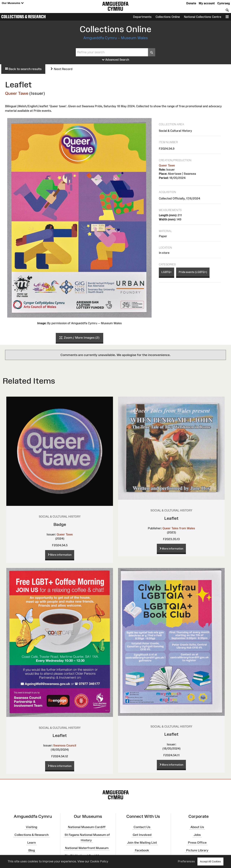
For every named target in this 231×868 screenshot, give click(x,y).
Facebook (142, 850)
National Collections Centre (203, 17)
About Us (197, 827)
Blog (32, 850)
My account (207, 3)
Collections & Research (23, 17)
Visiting (31, 827)
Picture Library (197, 850)
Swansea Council (65, 745)
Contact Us (142, 827)
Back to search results (23, 69)
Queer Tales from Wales (179, 528)
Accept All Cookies (210, 861)
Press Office (197, 843)
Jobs (197, 835)
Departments (142, 17)
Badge (60, 524)
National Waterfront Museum (87, 848)
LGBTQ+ (166, 272)
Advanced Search (116, 60)
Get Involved (142, 835)
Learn (31, 843)
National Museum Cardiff (87, 827)
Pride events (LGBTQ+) (193, 272)
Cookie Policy (99, 861)
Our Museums (13, 3)
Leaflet (171, 518)
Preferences (186, 861)
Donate (191, 3)
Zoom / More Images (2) (79, 338)
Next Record (61, 69)
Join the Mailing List (142, 843)
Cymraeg (224, 3)
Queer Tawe (17, 93)
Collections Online (168, 17)
